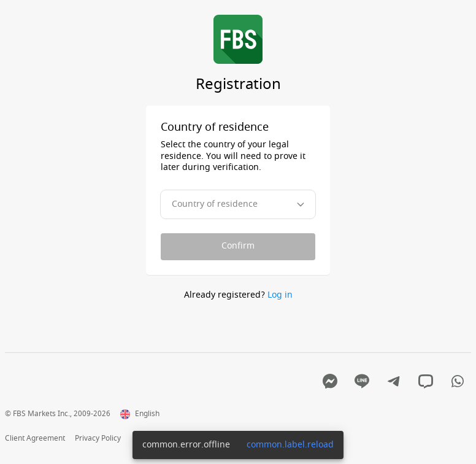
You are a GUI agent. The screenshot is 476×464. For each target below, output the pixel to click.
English (140, 414)
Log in (280, 295)
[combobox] (238, 204)
